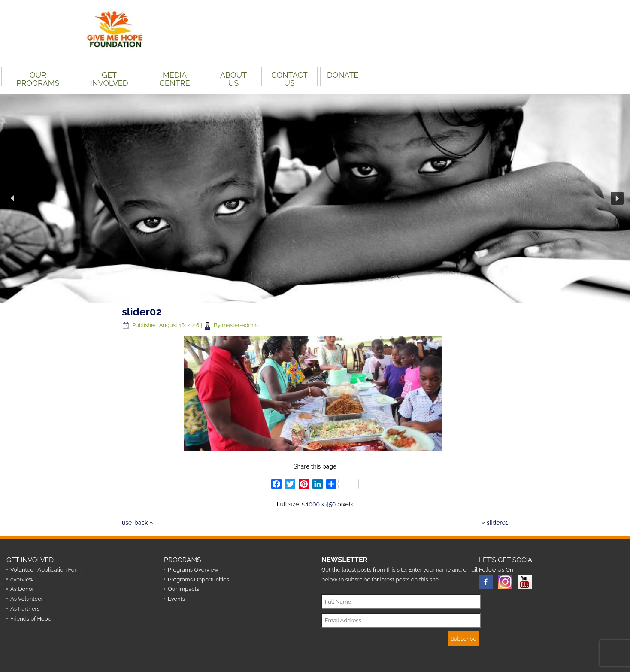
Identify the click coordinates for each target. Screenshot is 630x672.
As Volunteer (27, 599)
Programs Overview (193, 570)
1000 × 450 (321, 504)
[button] (13, 198)
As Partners (25, 609)
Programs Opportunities (198, 580)
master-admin (240, 325)
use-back (135, 523)
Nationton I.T (333, 661)
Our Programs (38, 78)
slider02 (142, 312)
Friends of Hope (31, 619)
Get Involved (109, 78)
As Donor (22, 589)
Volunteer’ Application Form (46, 570)
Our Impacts (183, 589)
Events (176, 599)
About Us (233, 78)
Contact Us (289, 78)
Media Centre (175, 78)
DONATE (343, 75)
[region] (315, 198)
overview (22, 580)
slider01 (497, 523)
